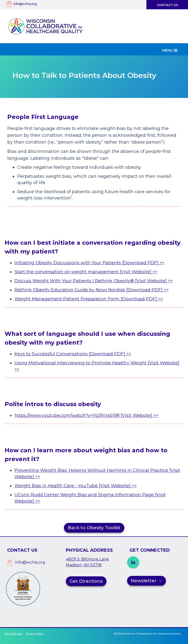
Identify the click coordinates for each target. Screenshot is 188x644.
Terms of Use (13, 634)
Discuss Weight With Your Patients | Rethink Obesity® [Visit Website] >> (94, 281)
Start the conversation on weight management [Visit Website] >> (86, 272)
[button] (170, 49)
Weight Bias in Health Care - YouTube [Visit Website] (73, 486)
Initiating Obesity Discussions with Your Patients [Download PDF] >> (89, 263)
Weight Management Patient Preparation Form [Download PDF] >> (89, 299)
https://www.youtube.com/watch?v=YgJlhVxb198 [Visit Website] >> (86, 415)
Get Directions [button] (86, 581)
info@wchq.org (25, 4)
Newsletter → (146, 581)
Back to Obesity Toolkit (94, 528)
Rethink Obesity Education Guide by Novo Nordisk (70, 290)
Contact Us (167, 5)
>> (166, 290)
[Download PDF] (145, 290)
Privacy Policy (35, 634)
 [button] (133, 562)
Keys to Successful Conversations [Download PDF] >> (73, 354)
